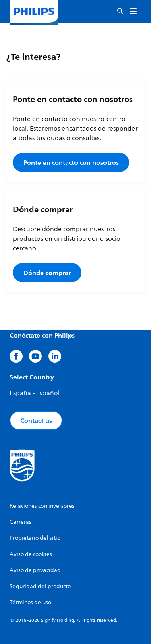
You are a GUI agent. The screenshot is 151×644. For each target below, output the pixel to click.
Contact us (36, 420)
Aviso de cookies (31, 554)
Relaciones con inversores (42, 506)
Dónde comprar (47, 273)
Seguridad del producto (40, 586)
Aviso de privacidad (35, 570)
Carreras (21, 522)
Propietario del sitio (35, 538)
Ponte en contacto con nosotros (71, 162)
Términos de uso (30, 602)
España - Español (35, 393)
